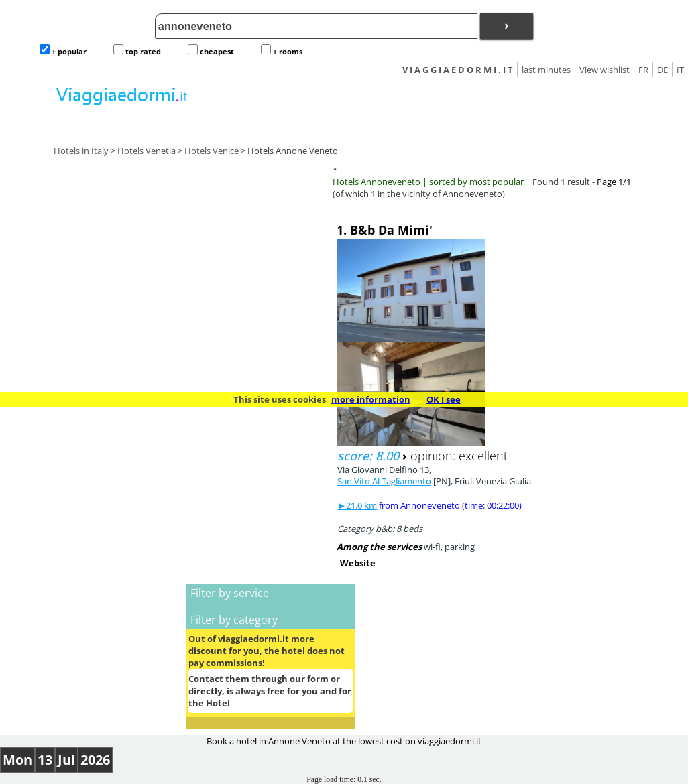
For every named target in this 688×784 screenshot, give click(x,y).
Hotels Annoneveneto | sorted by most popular (428, 182)
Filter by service (230, 593)
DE (663, 70)
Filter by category (234, 620)
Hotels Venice (212, 151)
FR (643, 70)
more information (371, 399)
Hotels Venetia (147, 151)
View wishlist (605, 70)
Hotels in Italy (81, 151)
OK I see (444, 399)
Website (358, 563)
